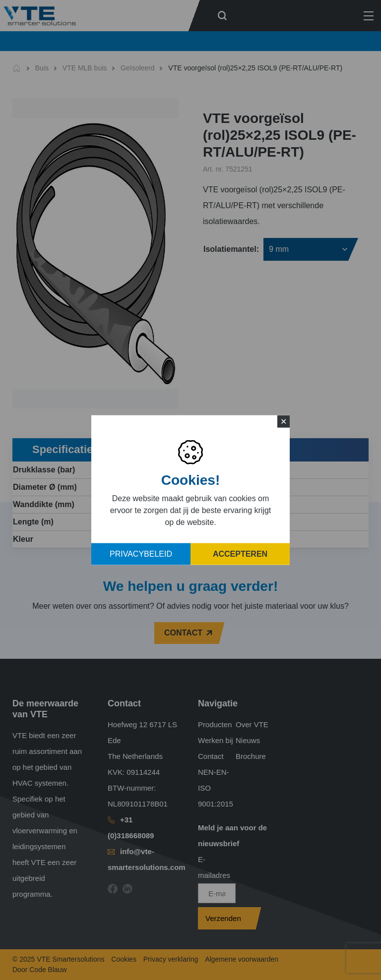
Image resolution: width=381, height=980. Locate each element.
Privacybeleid (141, 554)
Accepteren (240, 554)
